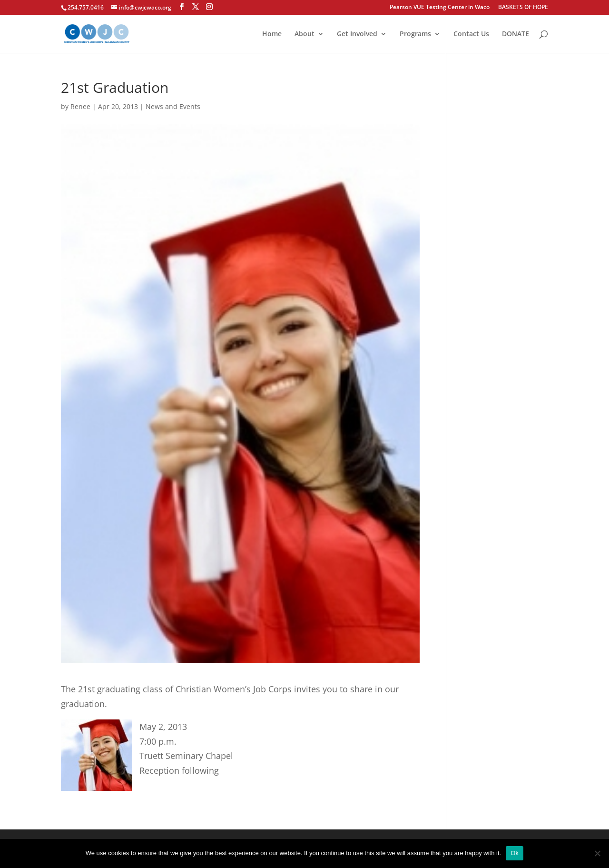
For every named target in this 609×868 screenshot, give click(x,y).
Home (272, 34)
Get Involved (357, 34)
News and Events (173, 106)
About (304, 34)
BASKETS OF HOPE (523, 8)
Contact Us (471, 34)
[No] (597, 853)
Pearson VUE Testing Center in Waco (440, 8)
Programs (415, 34)
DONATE (516, 34)
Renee (80, 106)
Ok (515, 853)
